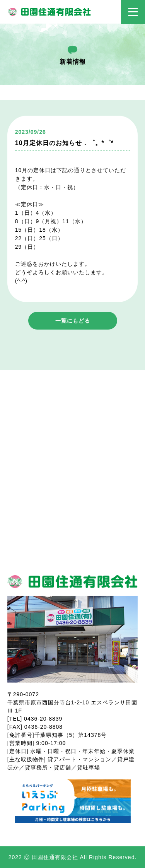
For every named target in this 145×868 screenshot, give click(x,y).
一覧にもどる (73, 321)
